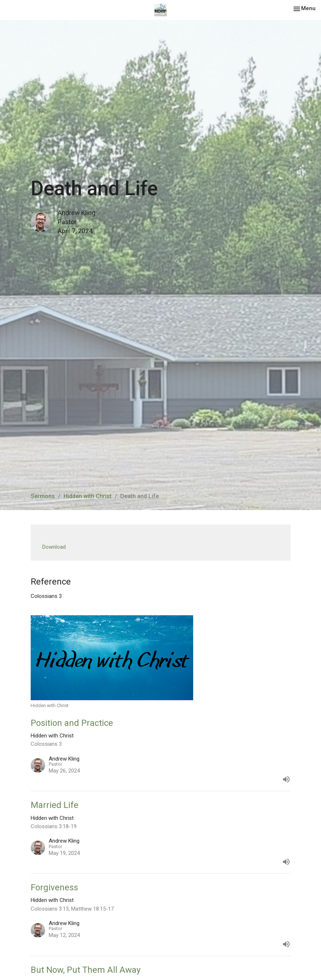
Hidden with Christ (88, 496)
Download (54, 547)
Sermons (43, 496)
